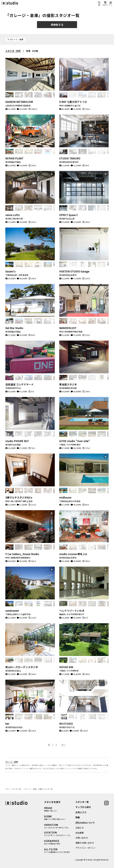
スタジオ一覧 (82, 802)
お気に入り (81, 812)
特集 (78, 817)
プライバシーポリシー (86, 848)
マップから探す (83, 807)
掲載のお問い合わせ (85, 843)
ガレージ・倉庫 (12, 762)
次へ (64, 745)
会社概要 (80, 833)
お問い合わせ (82, 838)
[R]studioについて (85, 823)
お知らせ (80, 828)
